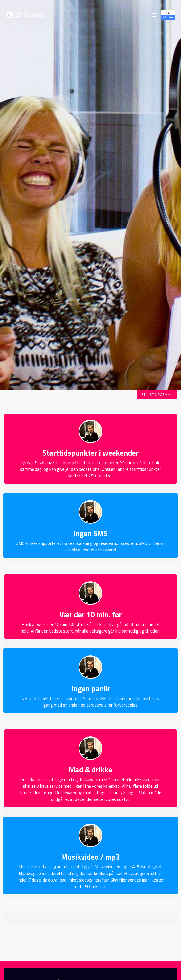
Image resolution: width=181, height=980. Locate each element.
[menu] (154, 15)
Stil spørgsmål (157, 395)
